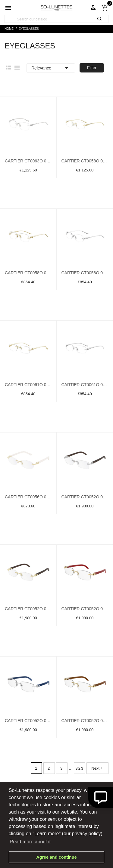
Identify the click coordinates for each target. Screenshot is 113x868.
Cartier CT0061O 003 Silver (85, 385)
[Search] (56, 19)
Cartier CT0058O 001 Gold (85, 161)
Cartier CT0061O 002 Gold (28, 385)
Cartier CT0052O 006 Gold (85, 609)
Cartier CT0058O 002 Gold (28, 273)
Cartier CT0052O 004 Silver (85, 497)
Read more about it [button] (30, 842)
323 (80, 768)
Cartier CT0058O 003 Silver (85, 273)
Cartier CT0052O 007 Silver (28, 721)
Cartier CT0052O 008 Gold (85, 721)
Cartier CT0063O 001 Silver (28, 161)
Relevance (51, 68)
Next (97, 768)
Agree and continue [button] (56, 857)
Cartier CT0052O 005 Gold (28, 609)
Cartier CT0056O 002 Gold (28, 497)
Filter (92, 68)
